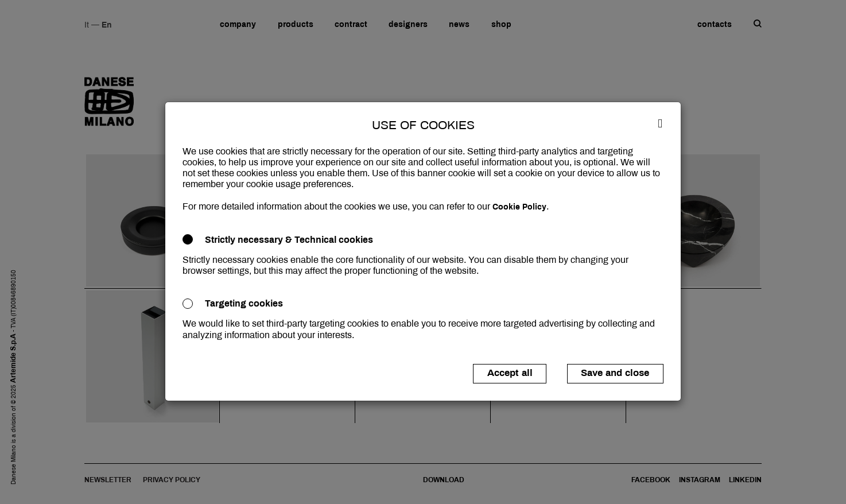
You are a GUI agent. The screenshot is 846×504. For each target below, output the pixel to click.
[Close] (660, 123)
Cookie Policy (519, 207)
